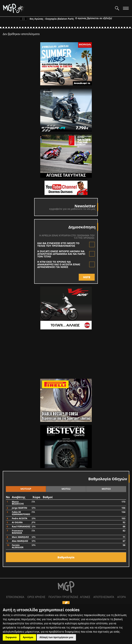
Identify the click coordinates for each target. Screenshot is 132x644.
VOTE (87, 277)
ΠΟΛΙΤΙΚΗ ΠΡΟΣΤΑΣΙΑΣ (63, 597)
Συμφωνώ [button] (11, 637)
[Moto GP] (57, 8)
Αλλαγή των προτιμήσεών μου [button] (56, 637)
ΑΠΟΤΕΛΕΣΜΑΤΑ (104, 597)
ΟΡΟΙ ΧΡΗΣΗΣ (36, 597)
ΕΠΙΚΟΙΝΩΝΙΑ (15, 597)
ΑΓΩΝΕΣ (85, 597)
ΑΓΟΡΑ (122, 597)
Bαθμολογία (66, 557)
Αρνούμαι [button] (28, 637)
